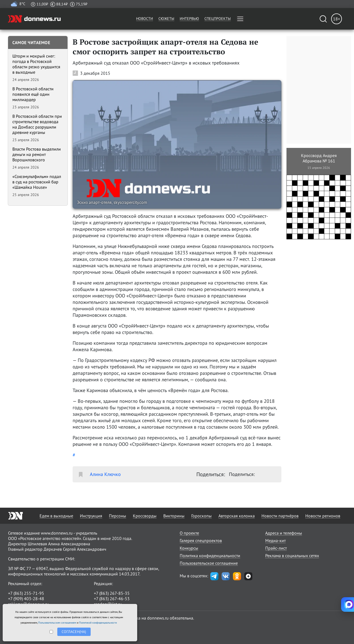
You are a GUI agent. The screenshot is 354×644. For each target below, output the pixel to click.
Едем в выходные (56, 516)
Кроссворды (145, 516)
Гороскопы (201, 516)
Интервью (189, 19)
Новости (145, 19)
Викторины (174, 516)
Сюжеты (166, 19)
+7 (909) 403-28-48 (26, 599)
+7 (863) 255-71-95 (26, 593)
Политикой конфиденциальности (98, 623)
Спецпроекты (218, 19)
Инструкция (91, 516)
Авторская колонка (237, 516)
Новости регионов (323, 516)
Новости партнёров (280, 516)
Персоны (118, 516)
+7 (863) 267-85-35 (112, 593)
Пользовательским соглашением (57, 623)
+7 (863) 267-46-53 (112, 599)
